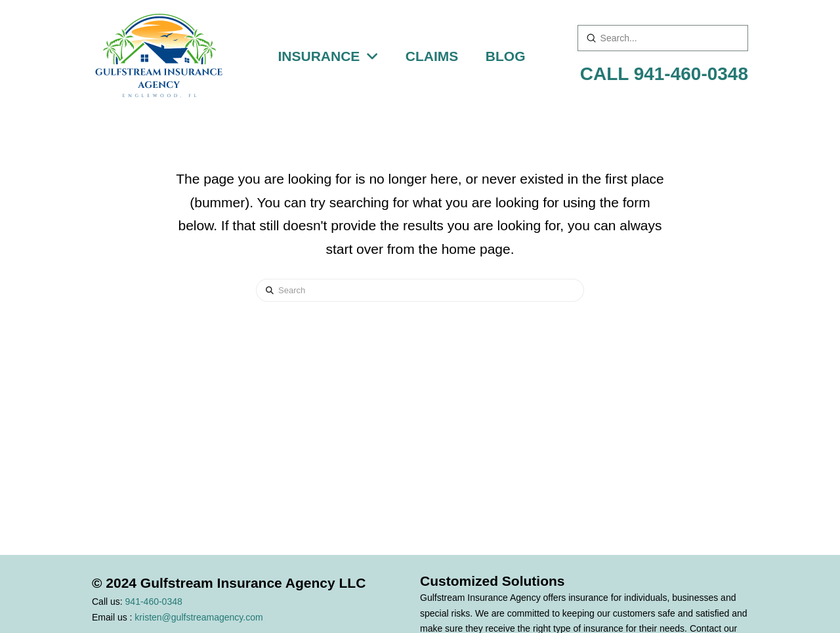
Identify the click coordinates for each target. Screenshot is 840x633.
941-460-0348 (154, 602)
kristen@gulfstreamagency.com (199, 617)
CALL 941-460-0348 (664, 74)
